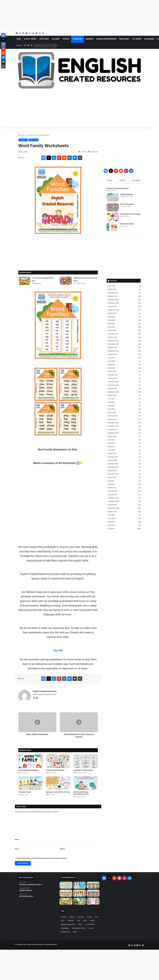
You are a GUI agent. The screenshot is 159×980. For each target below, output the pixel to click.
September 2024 (114, 351)
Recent (122, 180)
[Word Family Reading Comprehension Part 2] (86, 783)
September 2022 (114, 433)
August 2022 (112, 437)
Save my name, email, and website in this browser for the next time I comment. (42, 858)
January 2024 (113, 378)
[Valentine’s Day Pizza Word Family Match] (66, 281)
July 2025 (111, 317)
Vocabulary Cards (24, 792)
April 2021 (111, 484)
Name (17, 839)
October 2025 (113, 307)
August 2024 (112, 354)
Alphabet (56, 39)
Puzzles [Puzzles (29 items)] (92, 921)
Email (17, 849)
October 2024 (113, 348)
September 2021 (114, 474)
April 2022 (111, 450)
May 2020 (111, 522)
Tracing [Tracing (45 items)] (91, 928)
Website (62, 849)
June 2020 (112, 519)
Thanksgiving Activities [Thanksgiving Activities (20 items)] (79, 928)
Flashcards (149, 39)
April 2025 (111, 327)
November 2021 (113, 467)
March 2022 (112, 454)
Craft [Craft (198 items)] (96, 917)
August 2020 (112, 512)
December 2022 (113, 423)
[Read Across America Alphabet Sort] (79, 901)
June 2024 (112, 361)
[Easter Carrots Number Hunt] (66, 885)
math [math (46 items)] (79, 921)
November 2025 (113, 303)
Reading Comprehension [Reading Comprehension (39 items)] (68, 924)
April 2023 (111, 409)
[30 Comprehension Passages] (113, 217)
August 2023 (112, 396)
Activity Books (30, 39)
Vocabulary (78, 39)
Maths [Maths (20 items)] (85, 921)
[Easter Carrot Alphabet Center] (66, 893)
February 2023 (113, 416)
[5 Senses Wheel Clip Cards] (58, 761)
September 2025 (114, 310)
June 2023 (112, 402)
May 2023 (111, 406)
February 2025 (113, 334)
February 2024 (113, 375)
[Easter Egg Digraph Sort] (93, 893)
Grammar (89, 39)
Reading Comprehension (106, 39)
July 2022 (111, 440)
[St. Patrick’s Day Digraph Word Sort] (25, 281)
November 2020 (113, 501)
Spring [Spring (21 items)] (80, 924)
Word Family (124, 39)
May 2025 (111, 324)
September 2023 (114, 392)
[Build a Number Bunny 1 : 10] (79, 885)
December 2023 (113, 382)
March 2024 (112, 372)
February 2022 (113, 457)
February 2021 (113, 491)
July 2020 (111, 515)
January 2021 (113, 495)
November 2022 (113, 426)
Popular (110, 180)
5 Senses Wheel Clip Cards (55, 770)
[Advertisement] (66, 15)
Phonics (66, 39)
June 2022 (112, 443)
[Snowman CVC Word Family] (86, 761)
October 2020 (113, 505)
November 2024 (113, 344)
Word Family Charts (127, 224)
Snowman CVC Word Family (83, 770)
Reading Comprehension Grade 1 (118, 189)
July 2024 (111, 358)
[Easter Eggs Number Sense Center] (93, 885)
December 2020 (113, 498)
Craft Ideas (44, 39)
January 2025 (113, 337)
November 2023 (113, 385)
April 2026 (111, 286)
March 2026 (112, 290)
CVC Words (137, 39)
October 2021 (113, 471)
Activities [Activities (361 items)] (64, 917)
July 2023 (111, 399)
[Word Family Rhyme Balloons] (30, 761)
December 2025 (113, 300)
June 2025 (112, 320)
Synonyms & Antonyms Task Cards (58, 792)
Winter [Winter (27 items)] (75, 932)
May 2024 (111, 365)
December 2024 (113, 341)
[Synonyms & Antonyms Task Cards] (58, 783)
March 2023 (112, 413)
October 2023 (113, 389)
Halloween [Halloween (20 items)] (71, 921)
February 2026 (113, 293)
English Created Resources (45, 691)
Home (19, 39)
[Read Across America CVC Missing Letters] (93, 901)
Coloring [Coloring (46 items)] (89, 917)
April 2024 (111, 368)
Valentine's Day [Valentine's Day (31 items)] (65, 932)
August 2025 (112, 313)
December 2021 (113, 464)
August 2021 (112, 478)
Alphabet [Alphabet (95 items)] (72, 917)
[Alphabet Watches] (113, 198)
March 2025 (112, 331)
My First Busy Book (127, 204)
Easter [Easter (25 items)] (63, 921)
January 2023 (113, 419)
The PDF (58, 651)
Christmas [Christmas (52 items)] (81, 917)
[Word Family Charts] (113, 227)
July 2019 (111, 529)
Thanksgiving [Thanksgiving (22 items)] (65, 928)
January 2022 (113, 460)
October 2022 (113, 430)
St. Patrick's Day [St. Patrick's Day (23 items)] (90, 924)
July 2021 (111, 481)
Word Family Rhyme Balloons (28, 770)
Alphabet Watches (127, 195)
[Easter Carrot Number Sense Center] (79, 893)
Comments (136, 180)
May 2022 (111, 447)
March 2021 (112, 488)
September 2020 (114, 508)
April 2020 (111, 525)
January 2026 (113, 296)
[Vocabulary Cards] (30, 783)
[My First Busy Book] (113, 207)
